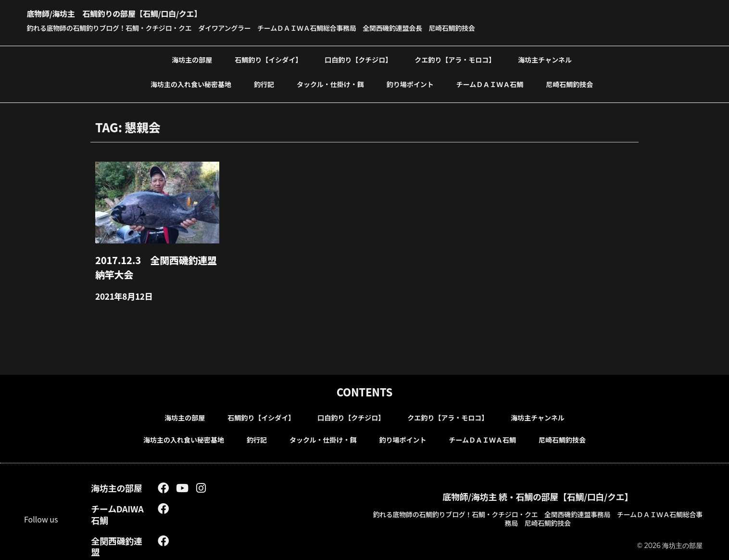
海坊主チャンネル (545, 59)
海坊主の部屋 (192, 59)
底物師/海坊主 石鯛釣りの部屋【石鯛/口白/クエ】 (147, 12)
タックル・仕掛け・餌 (330, 83)
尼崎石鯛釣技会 (569, 83)
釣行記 (264, 83)
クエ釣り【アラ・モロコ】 (455, 59)
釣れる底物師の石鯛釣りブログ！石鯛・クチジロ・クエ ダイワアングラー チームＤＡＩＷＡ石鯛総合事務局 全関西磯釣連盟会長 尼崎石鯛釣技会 (283, 27)
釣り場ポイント (410, 83)
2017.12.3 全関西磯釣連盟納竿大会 (155, 263)
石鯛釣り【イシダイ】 (268, 59)
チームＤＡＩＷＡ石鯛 (490, 83)
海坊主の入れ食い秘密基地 (191, 83)
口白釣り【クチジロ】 (358, 59)
